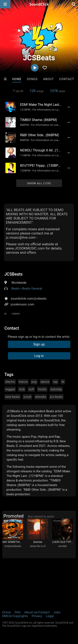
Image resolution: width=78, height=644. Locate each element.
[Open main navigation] (5, 4)
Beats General (32, 289)
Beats (15, 289)
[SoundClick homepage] (39, 4)
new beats (12, 397)
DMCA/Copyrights (15, 616)
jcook (27, 397)
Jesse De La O (38, 546)
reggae (10, 389)
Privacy (37, 616)
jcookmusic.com (22, 304)
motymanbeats (13, 546)
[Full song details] (69, 107)
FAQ (17, 612)
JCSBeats (13, 274)
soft (31, 389)
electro (10, 382)
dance (45, 382)
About (48, 79)
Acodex (63, 546)
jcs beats (56, 397)
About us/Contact (37, 612)
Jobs (57, 612)
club (22, 389)
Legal (50, 616)
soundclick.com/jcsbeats (28, 299)
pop (34, 382)
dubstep (56, 389)
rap (55, 382)
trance (23, 382)
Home (17, 79)
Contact (67, 79)
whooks (41, 397)
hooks (42, 389)
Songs (32, 79)
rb (63, 382)
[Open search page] (74, 4)
